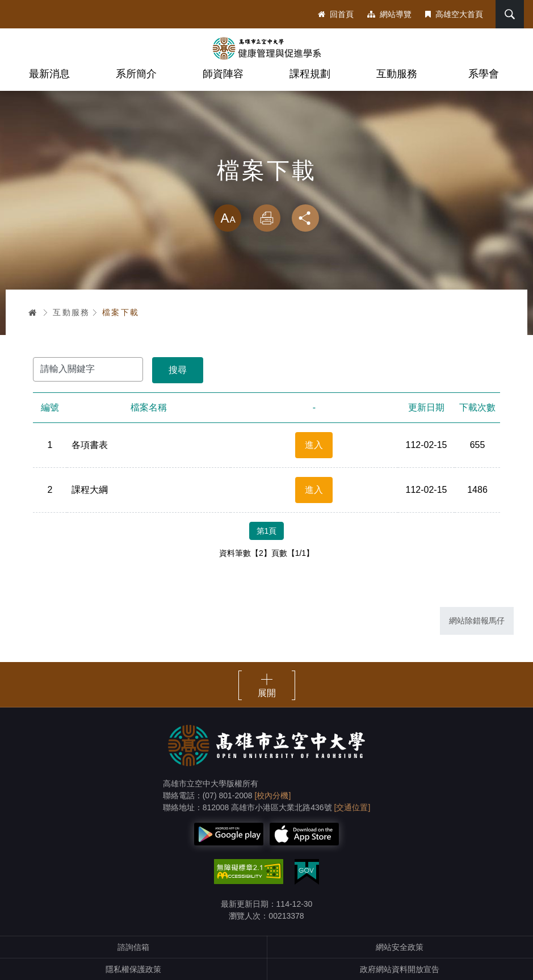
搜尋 (510, 14)
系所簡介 (136, 74)
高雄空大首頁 (454, 14)
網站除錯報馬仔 (477, 621)
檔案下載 (121, 312)
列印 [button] (267, 218)
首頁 (33, 312)
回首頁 (336, 14)
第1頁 (267, 531)
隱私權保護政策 (133, 969)
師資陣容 (223, 74)
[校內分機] (273, 795)
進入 (314, 445)
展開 (267, 693)
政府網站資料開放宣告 (400, 969)
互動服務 (397, 74)
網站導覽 (389, 14)
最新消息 (49, 74)
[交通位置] (352, 807)
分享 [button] (305, 218)
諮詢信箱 (133, 947)
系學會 (484, 74)
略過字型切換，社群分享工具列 (267, 193)
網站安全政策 (400, 947)
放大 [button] (228, 218)
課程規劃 (310, 74)
